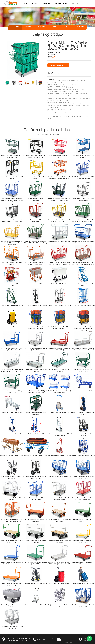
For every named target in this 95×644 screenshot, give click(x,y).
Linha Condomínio (54, 27)
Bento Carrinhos (10, 3)
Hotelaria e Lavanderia (41, 27)
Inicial (25, 4)
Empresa (35, 4)
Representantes (61, 4)
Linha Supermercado (67, 27)
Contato (75, 4)
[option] (47, 17)
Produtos (47, 4)
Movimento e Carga (80, 27)
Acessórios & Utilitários (29, 27)
